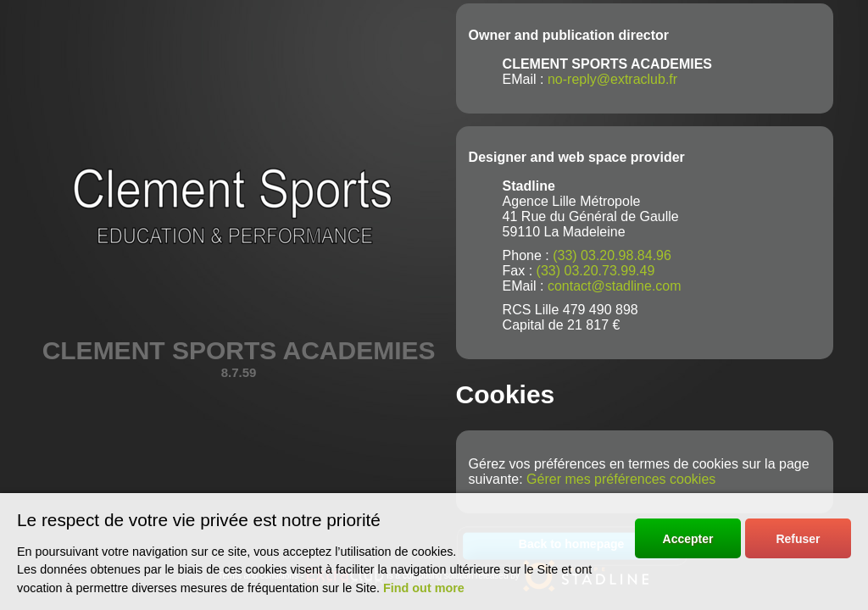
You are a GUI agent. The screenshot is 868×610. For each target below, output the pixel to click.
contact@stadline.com (615, 286)
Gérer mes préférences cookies (621, 479)
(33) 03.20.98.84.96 (612, 255)
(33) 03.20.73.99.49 (596, 271)
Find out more (424, 588)
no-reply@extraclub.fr (612, 79)
